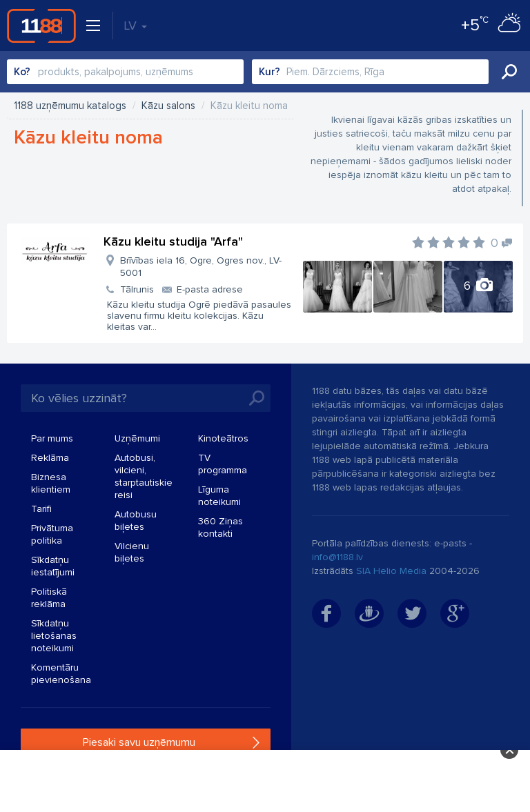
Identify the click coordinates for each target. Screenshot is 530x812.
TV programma (223, 464)
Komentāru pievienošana (61, 674)
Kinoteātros (223, 438)
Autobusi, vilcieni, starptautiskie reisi (144, 476)
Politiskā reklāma (49, 598)
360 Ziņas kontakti (220, 527)
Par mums (52, 438)
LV (135, 26)
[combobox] (125, 72)
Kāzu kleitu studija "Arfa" (173, 241)
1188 (41, 26)
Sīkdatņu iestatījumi (53, 566)
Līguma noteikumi (219, 496)
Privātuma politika (52, 534)
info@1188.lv (337, 557)
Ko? (22, 72)
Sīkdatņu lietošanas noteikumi (54, 636)
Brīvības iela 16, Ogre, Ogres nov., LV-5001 (201, 267)
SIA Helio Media (391, 571)
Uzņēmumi (137, 438)
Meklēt (509, 72)
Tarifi (41, 509)
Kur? (269, 72)
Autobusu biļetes (136, 521)
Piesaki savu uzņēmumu (139, 742)
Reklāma (50, 458)
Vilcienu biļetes (132, 552)
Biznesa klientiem (51, 483)
